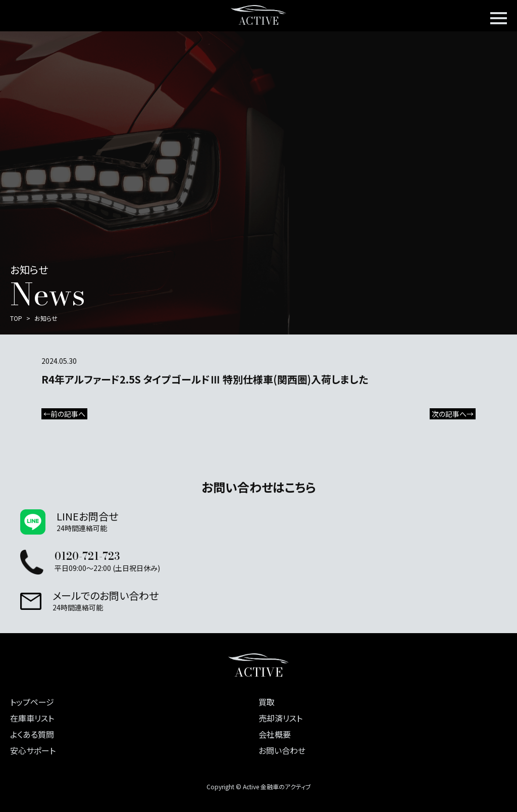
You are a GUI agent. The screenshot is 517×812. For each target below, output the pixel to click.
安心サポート (33, 750)
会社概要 (275, 734)
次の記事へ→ (453, 414)
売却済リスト (280, 718)
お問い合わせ (282, 750)
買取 (267, 702)
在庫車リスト (32, 718)
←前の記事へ (64, 414)
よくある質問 (32, 734)
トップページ (32, 702)
